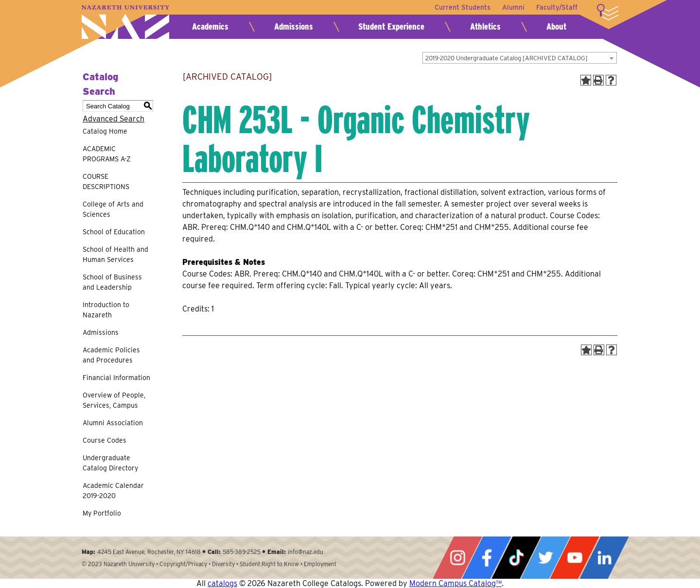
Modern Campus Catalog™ (455, 583)
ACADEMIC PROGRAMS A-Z (107, 154)
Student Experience (391, 26)
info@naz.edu (306, 552)
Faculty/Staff (557, 7)
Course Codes (105, 440)
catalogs (222, 583)
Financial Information (116, 378)
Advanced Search (114, 119)
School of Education (114, 232)
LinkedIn (604, 558)
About (556, 26)
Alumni (513, 7)
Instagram (457, 558)
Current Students (463, 7)
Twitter (545, 558)
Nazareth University (125, 22)
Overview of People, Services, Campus (114, 400)
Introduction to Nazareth (106, 310)
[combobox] (520, 58)
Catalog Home (105, 131)
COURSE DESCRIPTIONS (106, 182)
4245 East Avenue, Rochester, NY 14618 (149, 552)
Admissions (294, 26)
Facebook (487, 558)
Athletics (485, 26)
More (608, 12)
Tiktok (516, 558)
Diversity (223, 564)
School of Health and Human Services (115, 254)
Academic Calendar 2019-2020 (113, 491)
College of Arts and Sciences (113, 209)
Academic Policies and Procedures (111, 355)
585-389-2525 (242, 552)
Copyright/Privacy (183, 564)
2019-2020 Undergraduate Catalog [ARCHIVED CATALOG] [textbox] (507, 58)
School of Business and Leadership (112, 282)
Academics (210, 26)
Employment (320, 564)
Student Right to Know (269, 564)
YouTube (575, 558)
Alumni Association (113, 423)
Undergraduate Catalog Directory (110, 463)
